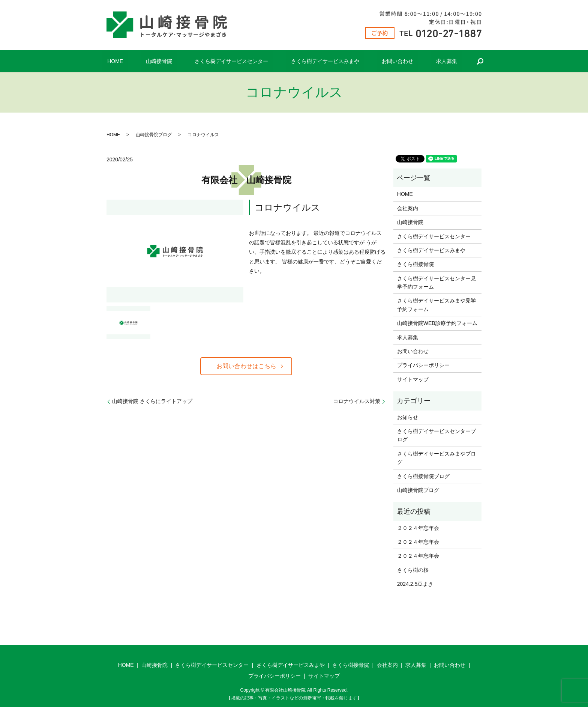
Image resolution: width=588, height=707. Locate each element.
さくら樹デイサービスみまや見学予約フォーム (436, 305)
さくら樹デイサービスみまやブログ (436, 458)
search (450, 61)
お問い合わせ (382, 61)
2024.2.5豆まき (415, 584)
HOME (140, 61)
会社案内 (408, 208)
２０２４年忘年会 (418, 528)
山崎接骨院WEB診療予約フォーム (437, 323)
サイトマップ (413, 379)
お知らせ (408, 417)
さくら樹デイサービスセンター (236, 61)
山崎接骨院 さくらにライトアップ (152, 402)
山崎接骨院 (174, 61)
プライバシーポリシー (423, 365)
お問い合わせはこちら (246, 366)
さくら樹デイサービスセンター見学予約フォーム (436, 283)
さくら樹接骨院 (415, 264)
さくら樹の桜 (413, 570)
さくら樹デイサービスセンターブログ (436, 435)
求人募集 (421, 61)
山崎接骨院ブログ (154, 135)
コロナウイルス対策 (357, 402)
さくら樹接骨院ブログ (423, 476)
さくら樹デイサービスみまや (320, 61)
